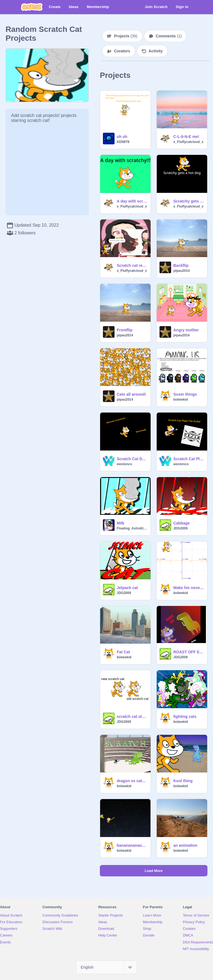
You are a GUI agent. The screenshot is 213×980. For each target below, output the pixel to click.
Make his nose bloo (189, 588)
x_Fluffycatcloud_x (188, 142)
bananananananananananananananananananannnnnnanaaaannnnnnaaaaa (132, 845)
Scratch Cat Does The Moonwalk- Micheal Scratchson (132, 459)
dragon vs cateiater (132, 781)
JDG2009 (180, 528)
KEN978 (123, 142)
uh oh (122, 137)
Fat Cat (123, 652)
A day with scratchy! (132, 201)
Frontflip (125, 330)
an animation (185, 845)
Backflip (181, 265)
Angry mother (186, 330)
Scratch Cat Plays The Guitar (189, 459)
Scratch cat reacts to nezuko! (132, 265)
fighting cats (185, 717)
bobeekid (181, 400)
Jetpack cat (127, 588)
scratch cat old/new (132, 717)
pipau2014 (182, 271)
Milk (121, 523)
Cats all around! (131, 394)
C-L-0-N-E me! (186, 137)
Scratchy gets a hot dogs (189, 201)
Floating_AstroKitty (132, 528)
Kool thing (183, 781)
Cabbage (182, 523)
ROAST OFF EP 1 (189, 652)
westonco (124, 464)
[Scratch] (32, 7)
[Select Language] (106, 967)
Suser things (185, 394)
